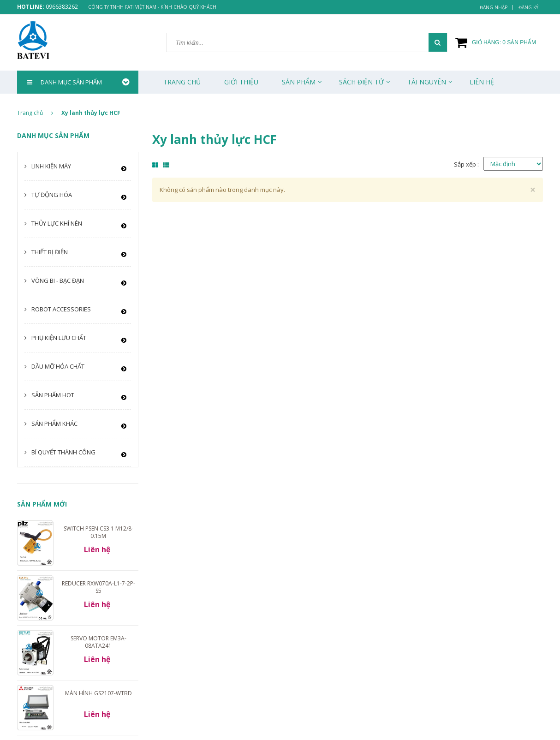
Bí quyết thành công (63, 452)
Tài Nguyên (427, 82)
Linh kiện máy (51, 166)
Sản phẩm (299, 82)
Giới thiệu (241, 82)
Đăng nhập (494, 7)
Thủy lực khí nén (57, 223)
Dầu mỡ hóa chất (58, 366)
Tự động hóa (52, 195)
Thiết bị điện (50, 252)
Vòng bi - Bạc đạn (58, 280)
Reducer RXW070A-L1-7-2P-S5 (98, 587)
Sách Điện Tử (361, 82)
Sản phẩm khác (54, 424)
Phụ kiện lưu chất (59, 338)
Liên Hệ (482, 82)
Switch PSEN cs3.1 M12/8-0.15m (98, 532)
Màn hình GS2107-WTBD (98, 693)
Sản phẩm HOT (53, 395)
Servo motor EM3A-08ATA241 (98, 642)
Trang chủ (182, 82)
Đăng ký (528, 7)
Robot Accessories (61, 309)
